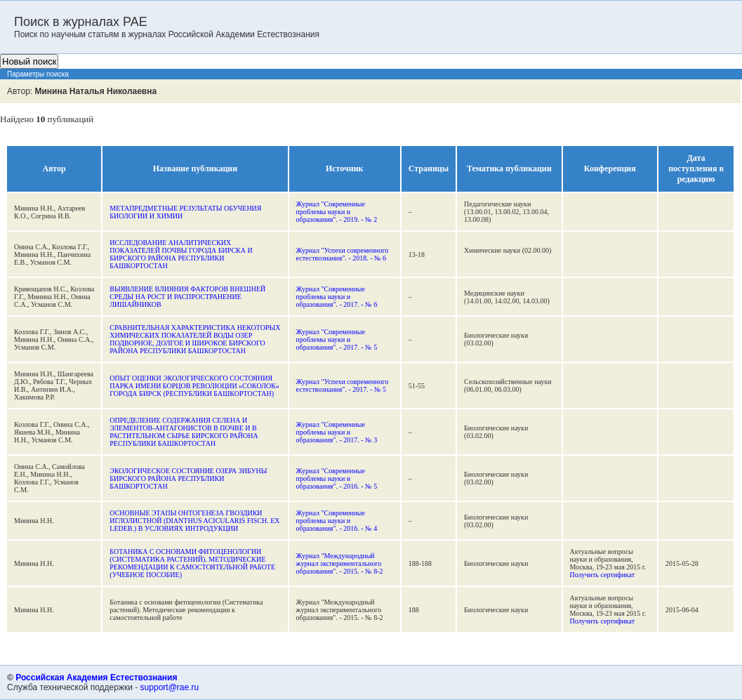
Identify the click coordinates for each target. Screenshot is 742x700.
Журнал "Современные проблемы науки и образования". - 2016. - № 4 (337, 521)
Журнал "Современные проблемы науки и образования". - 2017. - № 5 (337, 339)
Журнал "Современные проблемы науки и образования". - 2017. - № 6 (337, 297)
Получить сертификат (603, 575)
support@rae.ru (170, 687)
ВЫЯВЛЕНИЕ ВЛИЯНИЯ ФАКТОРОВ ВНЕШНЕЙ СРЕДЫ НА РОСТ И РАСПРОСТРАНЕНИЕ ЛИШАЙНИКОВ (187, 297)
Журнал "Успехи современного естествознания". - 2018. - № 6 (343, 254)
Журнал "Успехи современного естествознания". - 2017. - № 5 (343, 385)
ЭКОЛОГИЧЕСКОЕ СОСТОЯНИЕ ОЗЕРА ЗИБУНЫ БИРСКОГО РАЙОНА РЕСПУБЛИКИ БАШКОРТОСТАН (188, 478)
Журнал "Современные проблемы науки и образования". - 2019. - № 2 (337, 212)
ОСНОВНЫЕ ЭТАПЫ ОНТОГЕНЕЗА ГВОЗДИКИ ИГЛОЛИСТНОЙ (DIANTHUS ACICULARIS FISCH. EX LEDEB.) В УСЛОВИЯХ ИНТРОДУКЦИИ (194, 521)
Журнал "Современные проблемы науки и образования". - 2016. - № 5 (337, 478)
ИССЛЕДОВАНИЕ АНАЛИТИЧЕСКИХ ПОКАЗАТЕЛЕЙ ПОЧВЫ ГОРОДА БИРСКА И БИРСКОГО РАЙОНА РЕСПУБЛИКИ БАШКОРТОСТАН (181, 254)
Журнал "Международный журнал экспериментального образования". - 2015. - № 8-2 (340, 563)
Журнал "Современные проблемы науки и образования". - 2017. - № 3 (337, 432)
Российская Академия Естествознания (96, 678)
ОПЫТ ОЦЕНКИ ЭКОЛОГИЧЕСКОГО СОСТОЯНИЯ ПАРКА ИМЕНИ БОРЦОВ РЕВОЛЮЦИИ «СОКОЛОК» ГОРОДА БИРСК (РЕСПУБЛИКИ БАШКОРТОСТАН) (194, 386)
